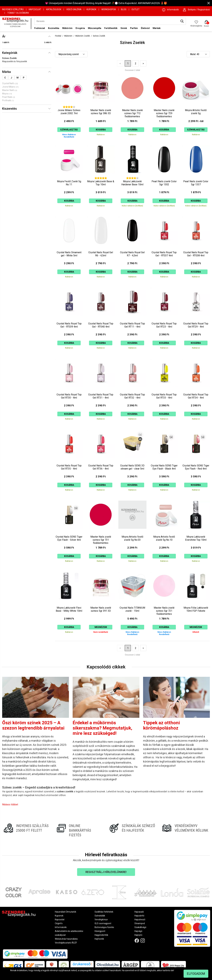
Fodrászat (40, 28)
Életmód (145, 28)
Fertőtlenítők (111, 28)
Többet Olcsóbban (18, 13)
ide (172, 970)
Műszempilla (95, 28)
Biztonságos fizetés (104, 927)
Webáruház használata (66, 939)
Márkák (157, 28)
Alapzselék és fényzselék (15, 61)
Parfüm (134, 28)
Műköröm (67, 28)
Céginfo (59, 923)
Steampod (140, 923)
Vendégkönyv (101, 920)
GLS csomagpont (103, 923)
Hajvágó (138, 931)
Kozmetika (54, 28)
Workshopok (109, 9)
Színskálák (100, 916)
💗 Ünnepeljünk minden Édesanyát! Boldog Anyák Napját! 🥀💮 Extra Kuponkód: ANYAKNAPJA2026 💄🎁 (106, 3)
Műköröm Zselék (83, 36)
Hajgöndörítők (101, 935)
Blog (124, 9)
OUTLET (136, 9)
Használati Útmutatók (66, 912)
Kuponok (91, 9)
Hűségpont (100, 931)
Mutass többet (10, 804)
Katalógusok (54, 9)
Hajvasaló (139, 912)
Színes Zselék (9, 58)
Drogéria (80, 28)
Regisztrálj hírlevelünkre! (106, 872)
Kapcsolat (35, 9)
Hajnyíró (138, 935)
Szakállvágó (140, 927)
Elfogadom (196, 974)
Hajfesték (99, 939)
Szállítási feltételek (104, 912)
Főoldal (58, 36)
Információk (61, 927)
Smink (124, 28)
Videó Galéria (74, 9)
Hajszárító (139, 916)
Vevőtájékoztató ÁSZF (66, 943)
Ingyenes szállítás (13, 9)
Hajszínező (140, 920)
